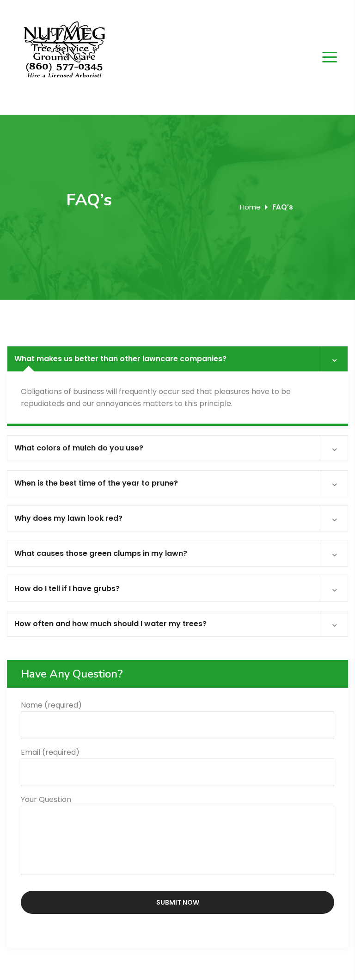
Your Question (177, 836)
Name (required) (177, 715)
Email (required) (177, 762)
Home (250, 207)
